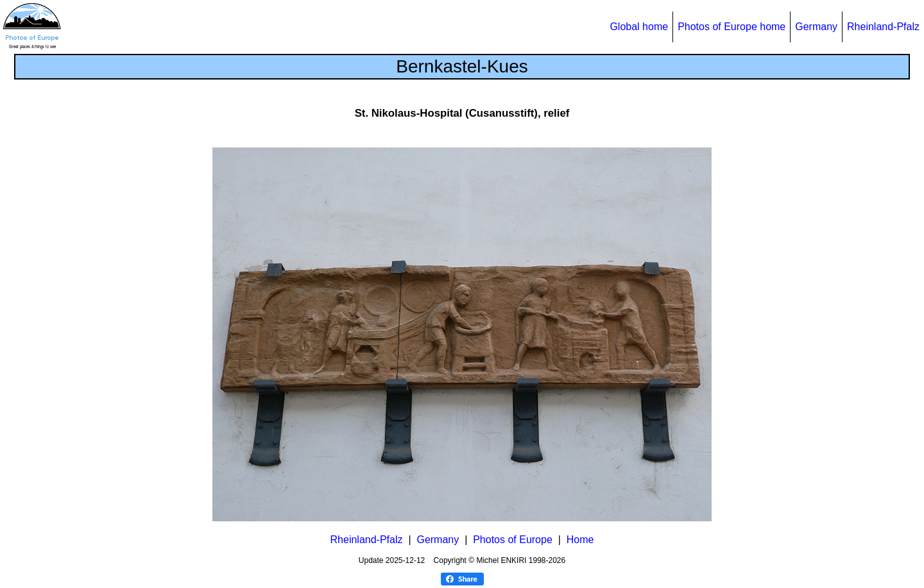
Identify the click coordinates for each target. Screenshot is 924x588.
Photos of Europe (513, 540)
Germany (816, 27)
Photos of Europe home (732, 27)
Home (580, 540)
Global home (639, 27)
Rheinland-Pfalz (883, 27)
